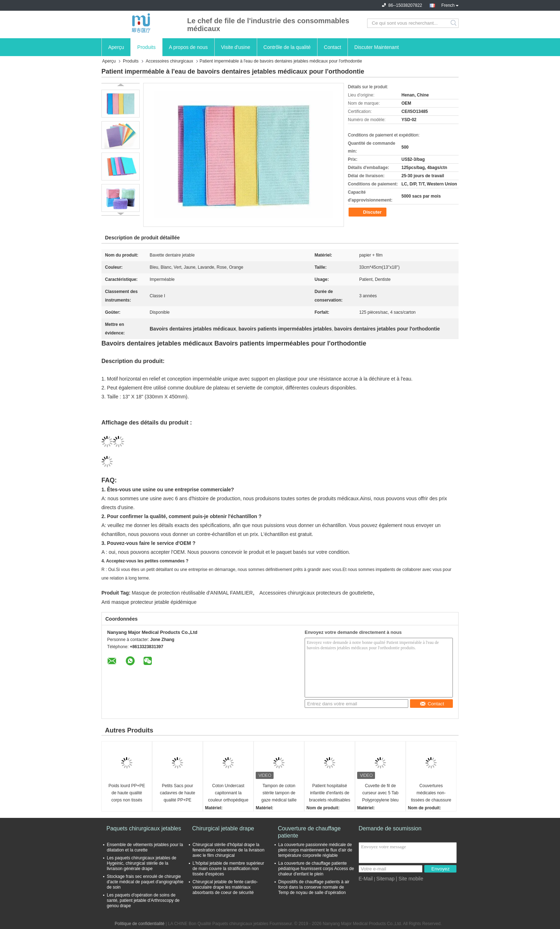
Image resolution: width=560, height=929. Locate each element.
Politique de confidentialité (139, 924)
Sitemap (385, 879)
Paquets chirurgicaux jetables (144, 828)
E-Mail (366, 879)
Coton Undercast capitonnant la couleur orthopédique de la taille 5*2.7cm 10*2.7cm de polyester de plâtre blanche (228, 793)
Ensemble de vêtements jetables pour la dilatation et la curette (145, 847)
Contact (332, 47)
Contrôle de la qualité (287, 47)
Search (454, 23)
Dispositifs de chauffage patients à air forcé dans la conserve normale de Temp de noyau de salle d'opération (314, 887)
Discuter (368, 212)
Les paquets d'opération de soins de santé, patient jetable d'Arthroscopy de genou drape (143, 900)
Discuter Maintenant (377, 47)
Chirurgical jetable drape (223, 828)
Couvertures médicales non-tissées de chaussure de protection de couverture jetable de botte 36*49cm (431, 793)
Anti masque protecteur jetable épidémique (149, 602)
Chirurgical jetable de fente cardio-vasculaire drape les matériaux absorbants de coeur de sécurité (225, 887)
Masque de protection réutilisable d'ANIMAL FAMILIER (192, 593)
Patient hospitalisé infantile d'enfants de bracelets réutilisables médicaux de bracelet (329, 793)
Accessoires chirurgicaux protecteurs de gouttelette (316, 593)
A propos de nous (188, 47)
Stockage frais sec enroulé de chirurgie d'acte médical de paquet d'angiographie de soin (145, 882)
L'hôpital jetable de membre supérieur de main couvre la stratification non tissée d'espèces (228, 869)
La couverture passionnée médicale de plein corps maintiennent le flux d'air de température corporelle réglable (315, 850)
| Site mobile (409, 879)
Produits (146, 47)
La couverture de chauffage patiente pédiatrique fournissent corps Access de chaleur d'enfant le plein (316, 869)
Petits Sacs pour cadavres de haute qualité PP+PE (178, 793)
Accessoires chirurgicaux (169, 61)
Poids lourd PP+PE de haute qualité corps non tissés (127, 793)
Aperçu (116, 47)
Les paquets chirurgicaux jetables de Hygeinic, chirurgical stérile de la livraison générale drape (142, 863)
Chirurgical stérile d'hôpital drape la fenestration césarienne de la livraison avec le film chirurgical (228, 850)
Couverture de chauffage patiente (309, 832)
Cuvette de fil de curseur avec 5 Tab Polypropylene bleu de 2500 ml (380, 793)
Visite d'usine (236, 47)
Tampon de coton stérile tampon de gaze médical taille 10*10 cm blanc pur (279, 793)
